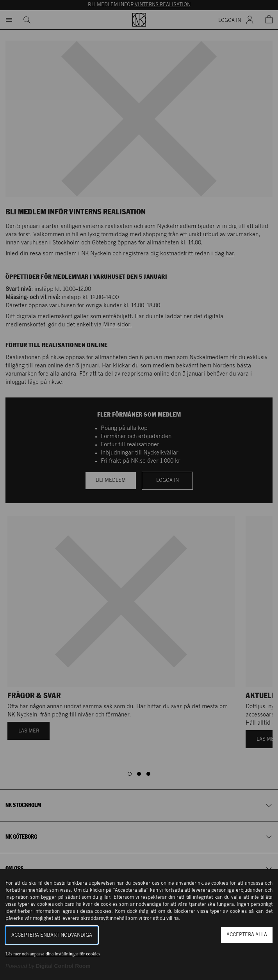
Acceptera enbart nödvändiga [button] (52, 935)
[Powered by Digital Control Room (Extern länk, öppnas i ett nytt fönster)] (48, 966)
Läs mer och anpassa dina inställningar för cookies (53, 954)
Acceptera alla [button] (247, 935)
